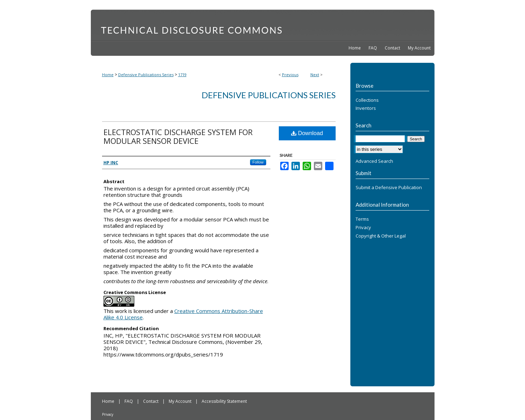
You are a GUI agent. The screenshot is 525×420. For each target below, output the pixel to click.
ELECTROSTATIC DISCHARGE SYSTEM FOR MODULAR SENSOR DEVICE (178, 136)
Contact (151, 401)
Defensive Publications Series (146, 75)
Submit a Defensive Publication (389, 188)
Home (108, 75)
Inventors (366, 108)
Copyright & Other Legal (381, 236)
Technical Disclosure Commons (263, 25)
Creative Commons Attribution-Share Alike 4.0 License (183, 314)
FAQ (129, 401)
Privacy (363, 228)
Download (307, 133)
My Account (181, 401)
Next (315, 75)
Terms (362, 219)
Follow (258, 162)
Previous (290, 75)
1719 (182, 75)
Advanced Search (374, 161)
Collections (367, 100)
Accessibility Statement (224, 401)
